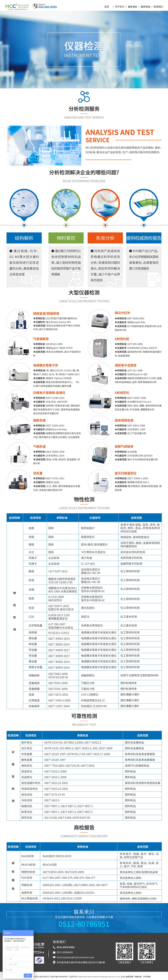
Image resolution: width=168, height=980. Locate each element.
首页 (107, 7)
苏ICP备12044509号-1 (60, 977)
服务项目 (133, 7)
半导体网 (147, 977)
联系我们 (158, 7)
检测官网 (130, 977)
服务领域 (146, 7)
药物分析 (138, 977)
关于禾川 (120, 7)
